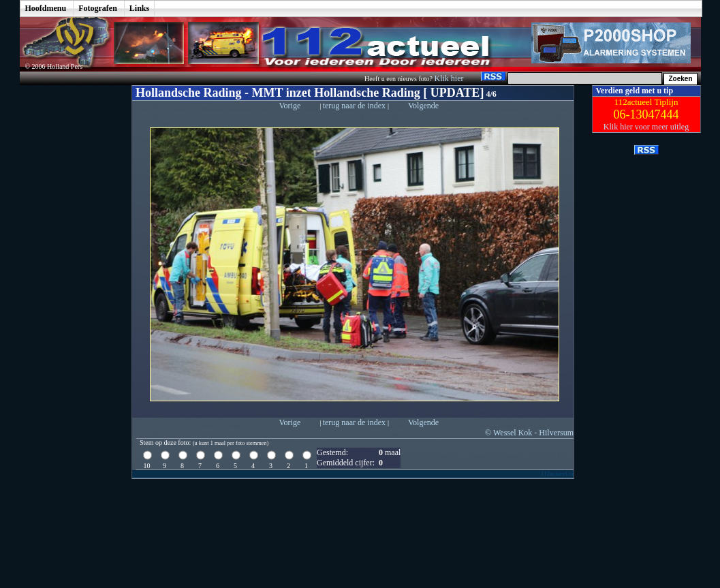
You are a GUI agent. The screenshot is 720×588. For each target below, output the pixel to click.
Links (139, 8)
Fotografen (98, 8)
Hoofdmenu (46, 8)
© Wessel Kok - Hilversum (529, 433)
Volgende (423, 106)
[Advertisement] (65, 290)
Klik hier (450, 78)
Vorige (289, 106)
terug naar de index (355, 106)
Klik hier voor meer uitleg (646, 127)
